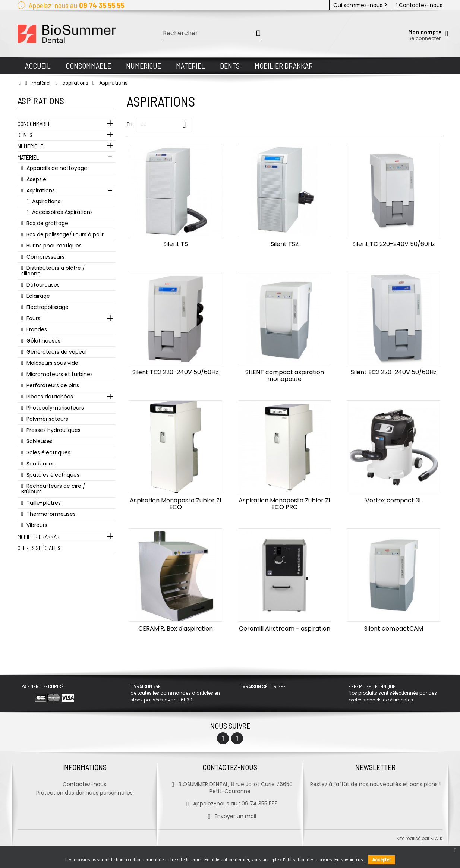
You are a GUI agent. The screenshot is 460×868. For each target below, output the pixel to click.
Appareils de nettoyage (56, 168)
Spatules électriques (52, 475)
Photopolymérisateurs (54, 408)
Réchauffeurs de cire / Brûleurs (53, 489)
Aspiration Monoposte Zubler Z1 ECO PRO (284, 504)
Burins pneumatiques (53, 246)
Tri (130, 124)
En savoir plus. (349, 860)
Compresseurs (45, 257)
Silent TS (176, 244)
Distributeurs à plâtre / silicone (53, 271)
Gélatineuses (43, 341)
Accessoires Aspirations (62, 212)
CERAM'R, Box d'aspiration (176, 629)
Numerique (31, 146)
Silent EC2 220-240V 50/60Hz (394, 372)
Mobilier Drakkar (39, 536)
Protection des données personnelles (84, 793)
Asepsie (36, 179)
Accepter (381, 860)
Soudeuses (40, 464)
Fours (33, 318)
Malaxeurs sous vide (52, 363)
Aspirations (40, 190)
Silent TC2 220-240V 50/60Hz (175, 372)
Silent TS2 (285, 244)
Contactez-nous (419, 5)
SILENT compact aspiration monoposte (285, 375)
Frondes (36, 329)
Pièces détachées (49, 397)
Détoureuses (42, 285)
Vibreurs (36, 525)
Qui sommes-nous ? (360, 5)
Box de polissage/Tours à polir (64, 234)
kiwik (437, 838)
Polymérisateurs (47, 419)
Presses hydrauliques (53, 430)
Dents (25, 135)
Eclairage (37, 296)
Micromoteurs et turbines (59, 374)
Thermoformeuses (50, 514)
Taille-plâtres (43, 503)
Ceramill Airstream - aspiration (285, 629)
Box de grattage (47, 223)
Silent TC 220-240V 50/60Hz (394, 244)
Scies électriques (48, 452)
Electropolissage (47, 307)
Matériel (28, 157)
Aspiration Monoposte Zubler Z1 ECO (176, 504)
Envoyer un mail (230, 816)
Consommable (34, 124)
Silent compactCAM (394, 629)
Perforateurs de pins (52, 385)
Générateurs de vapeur (56, 352)
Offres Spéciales (39, 548)
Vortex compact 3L (393, 500)
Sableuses (39, 441)
